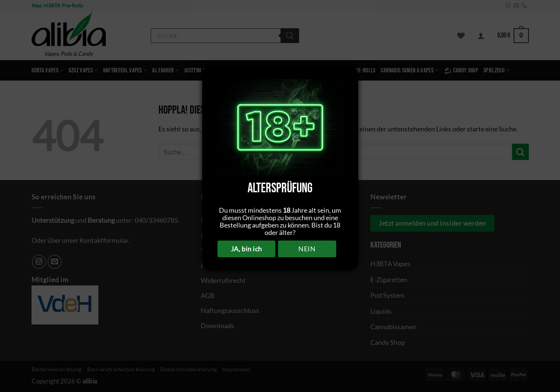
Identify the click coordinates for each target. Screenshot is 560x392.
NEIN (307, 249)
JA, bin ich (246, 249)
